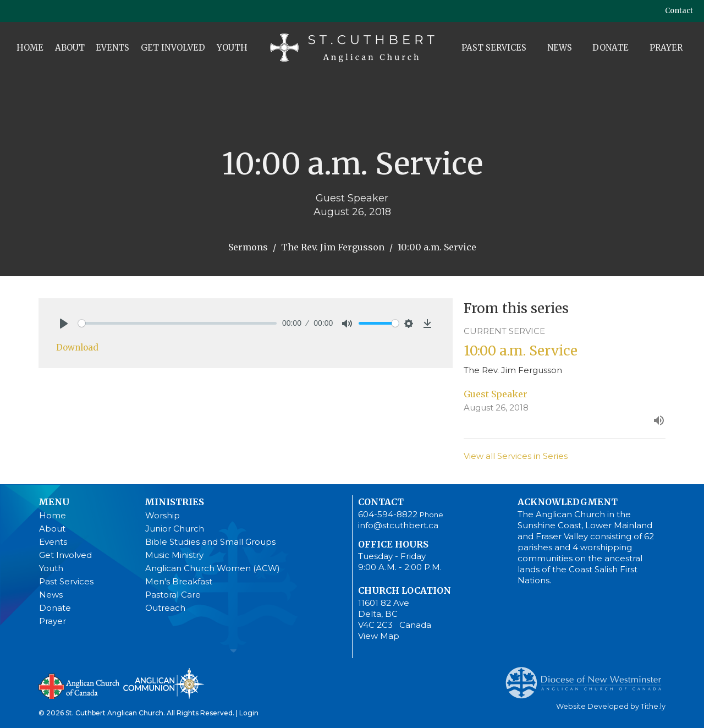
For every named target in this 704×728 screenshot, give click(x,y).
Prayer (666, 48)
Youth (232, 48)
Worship (163, 515)
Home (30, 48)
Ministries (174, 502)
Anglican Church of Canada (79, 685)
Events (112, 48)
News (560, 48)
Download (77, 347)
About (70, 48)
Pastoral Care (173, 595)
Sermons (248, 247)
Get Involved (173, 48)
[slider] (177, 323)
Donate (610, 48)
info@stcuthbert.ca (398, 525)
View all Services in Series (516, 456)
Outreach (165, 608)
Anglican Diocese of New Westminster (588, 677)
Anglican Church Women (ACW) (213, 568)
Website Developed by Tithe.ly (611, 706)
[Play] (64, 324)
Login (249, 713)
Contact (679, 11)
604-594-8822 (388, 514)
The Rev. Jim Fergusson (333, 247)
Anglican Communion (164, 683)
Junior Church (175, 529)
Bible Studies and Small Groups (210, 542)
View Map (379, 636)
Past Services (494, 48)
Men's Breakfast (179, 581)
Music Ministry (174, 555)
